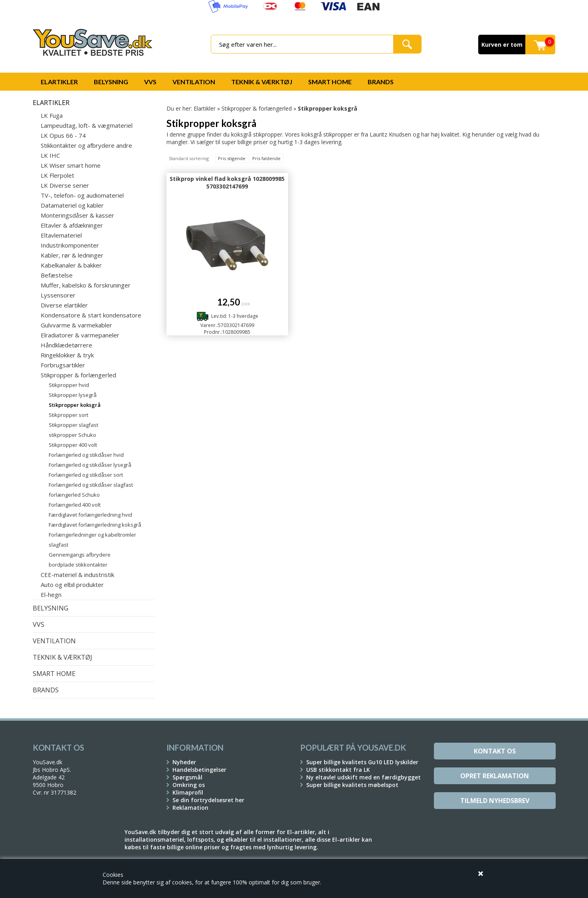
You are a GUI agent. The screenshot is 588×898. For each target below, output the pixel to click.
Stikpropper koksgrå (75, 405)
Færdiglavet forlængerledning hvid (90, 515)
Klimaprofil (188, 792)
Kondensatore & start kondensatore (91, 315)
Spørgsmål (187, 777)
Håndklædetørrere (66, 345)
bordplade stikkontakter (78, 565)
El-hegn (51, 595)
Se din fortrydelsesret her (208, 800)
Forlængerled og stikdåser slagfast (91, 485)
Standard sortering (189, 158)
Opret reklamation (495, 776)
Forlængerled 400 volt (75, 505)
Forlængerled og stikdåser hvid (86, 455)
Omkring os (189, 785)
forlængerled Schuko (74, 495)
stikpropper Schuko (72, 435)
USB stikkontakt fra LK (338, 770)
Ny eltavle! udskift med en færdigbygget (363, 777)
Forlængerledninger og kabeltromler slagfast (92, 540)
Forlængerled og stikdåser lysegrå (90, 465)
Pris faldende (266, 158)
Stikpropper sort (68, 415)
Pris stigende (232, 158)
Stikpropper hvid (69, 385)
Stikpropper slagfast (73, 425)
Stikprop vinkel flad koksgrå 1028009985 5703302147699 (227, 182)
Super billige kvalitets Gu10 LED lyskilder (362, 762)
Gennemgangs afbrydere (80, 555)
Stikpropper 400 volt (73, 445)
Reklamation (190, 808)
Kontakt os (495, 751)
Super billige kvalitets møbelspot (352, 785)
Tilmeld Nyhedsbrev (495, 801)
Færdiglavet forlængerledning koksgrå (95, 525)
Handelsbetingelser (199, 770)
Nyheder (184, 762)
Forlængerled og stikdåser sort (86, 475)
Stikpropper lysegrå (73, 395)
